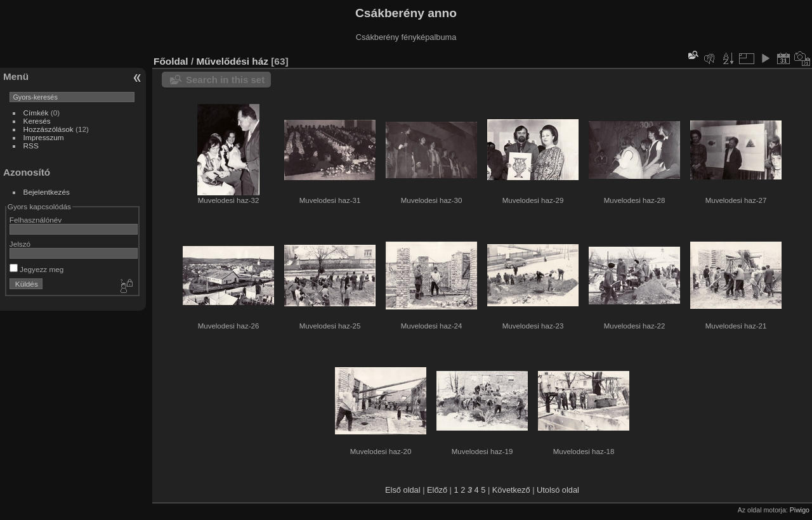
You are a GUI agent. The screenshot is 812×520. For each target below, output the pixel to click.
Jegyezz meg (37, 269)
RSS (31, 146)
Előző (437, 490)
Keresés (37, 121)
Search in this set (225, 80)
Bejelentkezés (47, 192)
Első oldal (403, 490)
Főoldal (171, 61)
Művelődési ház (232, 61)
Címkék (36, 113)
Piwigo (800, 510)
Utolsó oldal (558, 490)
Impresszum (44, 137)
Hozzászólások (49, 129)
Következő (511, 490)
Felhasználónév (36, 220)
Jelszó (20, 244)
